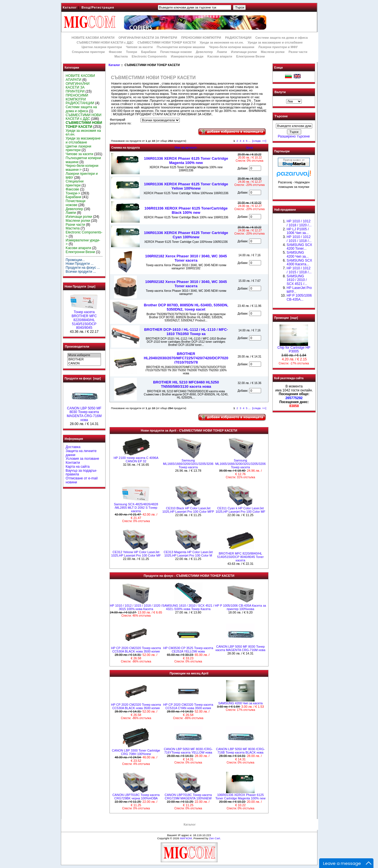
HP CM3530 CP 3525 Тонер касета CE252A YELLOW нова (188, 650)
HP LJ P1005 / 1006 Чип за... (298, 231)
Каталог (70, 7)
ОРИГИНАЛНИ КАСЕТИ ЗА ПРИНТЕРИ (148, 38)
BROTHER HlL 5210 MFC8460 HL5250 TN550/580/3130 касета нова (186, 384)
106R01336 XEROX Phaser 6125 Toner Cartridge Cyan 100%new (186, 235)
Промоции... (75, 260)
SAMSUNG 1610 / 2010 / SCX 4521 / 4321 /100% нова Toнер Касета (188, 607)
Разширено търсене (294, 136)
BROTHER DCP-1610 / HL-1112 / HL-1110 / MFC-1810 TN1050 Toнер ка (186, 332)
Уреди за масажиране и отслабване (275, 42)
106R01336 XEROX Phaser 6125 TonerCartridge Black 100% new (186, 210)
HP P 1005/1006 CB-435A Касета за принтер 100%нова (241, 607)
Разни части (298, 52)
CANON (84, 364)
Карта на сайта (78, 467)
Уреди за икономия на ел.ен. (222, 42)
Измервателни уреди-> (83, 242)
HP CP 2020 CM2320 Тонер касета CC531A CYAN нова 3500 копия (188, 706)
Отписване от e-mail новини (82, 480)
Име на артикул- (186, 148)
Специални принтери (88, 52)
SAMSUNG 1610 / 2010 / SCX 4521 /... (297, 280)
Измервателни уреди (187, 56)
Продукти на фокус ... (83, 268)
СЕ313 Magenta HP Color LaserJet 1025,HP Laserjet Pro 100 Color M (188, 554)
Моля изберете (84, 355)
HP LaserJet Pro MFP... (299, 290)
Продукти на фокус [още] (83, 378)
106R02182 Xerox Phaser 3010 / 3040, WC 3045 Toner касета (186, 258)
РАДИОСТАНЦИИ (238, 38)
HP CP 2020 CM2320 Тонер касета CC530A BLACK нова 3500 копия (136, 650)
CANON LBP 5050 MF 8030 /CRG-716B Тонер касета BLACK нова (241, 751)
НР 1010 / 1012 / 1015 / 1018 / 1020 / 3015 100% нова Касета (136, 607)
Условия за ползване (82, 459)
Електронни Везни (250, 56)
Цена (250, 148)
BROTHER (84, 360)
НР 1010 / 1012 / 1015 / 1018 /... (299, 239)
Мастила (121, 56)
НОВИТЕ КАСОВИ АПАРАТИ (93, 38)
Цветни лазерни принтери (102, 47)
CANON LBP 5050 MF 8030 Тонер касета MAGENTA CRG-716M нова (84, 413)
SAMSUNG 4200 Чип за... (298, 255)
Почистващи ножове (176, 52)
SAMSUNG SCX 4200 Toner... (299, 247)
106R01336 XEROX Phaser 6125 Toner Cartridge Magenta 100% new (186, 161)
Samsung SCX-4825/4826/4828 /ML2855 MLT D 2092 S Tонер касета (136, 508)
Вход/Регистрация (98, 7)
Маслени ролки (273, 52)
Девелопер (204, 52)
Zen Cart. (215, 838)
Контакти (73, 463)
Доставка (73, 447)
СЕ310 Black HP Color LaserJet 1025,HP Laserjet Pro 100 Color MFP (188, 510)
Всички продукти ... (81, 272)
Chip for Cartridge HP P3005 (294, 348)
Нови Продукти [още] (80, 287)
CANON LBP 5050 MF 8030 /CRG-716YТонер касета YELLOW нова (188, 751)
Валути (280, 92)
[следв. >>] (259, 141)
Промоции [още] (286, 318)
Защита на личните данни (81, 453)
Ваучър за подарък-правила (81, 473)
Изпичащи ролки (244, 52)
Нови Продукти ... (80, 264)
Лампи (222, 52)
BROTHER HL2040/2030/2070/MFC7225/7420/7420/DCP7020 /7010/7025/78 (186, 358)
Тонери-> (73, 193)
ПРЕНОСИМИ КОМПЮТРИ (201, 38)
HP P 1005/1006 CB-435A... (299, 297)
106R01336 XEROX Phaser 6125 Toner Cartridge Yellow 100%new (186, 186)
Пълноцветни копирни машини (181, 47)
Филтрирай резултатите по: (121, 122)
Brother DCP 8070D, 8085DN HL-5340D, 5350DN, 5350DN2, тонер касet (186, 307)
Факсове (115, 52)
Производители (77, 346)
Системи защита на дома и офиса (282, 38)
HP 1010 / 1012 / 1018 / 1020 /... (299, 223)
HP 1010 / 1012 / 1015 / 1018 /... (299, 270)
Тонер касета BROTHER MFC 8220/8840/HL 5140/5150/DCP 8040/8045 (84, 318)
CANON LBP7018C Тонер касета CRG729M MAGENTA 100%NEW (188, 797)
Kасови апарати (220, 56)
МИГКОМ (186, 838)
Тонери (132, 52)
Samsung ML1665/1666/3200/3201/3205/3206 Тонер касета (188, 464)
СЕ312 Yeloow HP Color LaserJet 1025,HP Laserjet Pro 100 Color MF (136, 554)
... (249, 141)
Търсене (281, 116)
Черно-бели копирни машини (232, 47)
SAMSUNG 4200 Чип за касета (240, 703)
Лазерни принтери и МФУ (278, 47)
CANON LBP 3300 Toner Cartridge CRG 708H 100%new (136, 752)
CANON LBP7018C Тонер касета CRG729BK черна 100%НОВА (136, 797)
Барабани (149, 52)
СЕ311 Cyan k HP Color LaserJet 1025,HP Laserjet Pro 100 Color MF (240, 510)
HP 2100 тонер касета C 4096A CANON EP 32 (136, 459)
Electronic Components (149, 56)
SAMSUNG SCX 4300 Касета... (299, 262)
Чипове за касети (139, 47)
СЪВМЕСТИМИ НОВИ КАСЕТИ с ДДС (105, 42)
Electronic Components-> (84, 234)
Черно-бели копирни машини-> (82, 168)
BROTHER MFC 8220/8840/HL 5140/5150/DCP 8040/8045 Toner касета (241, 557)
